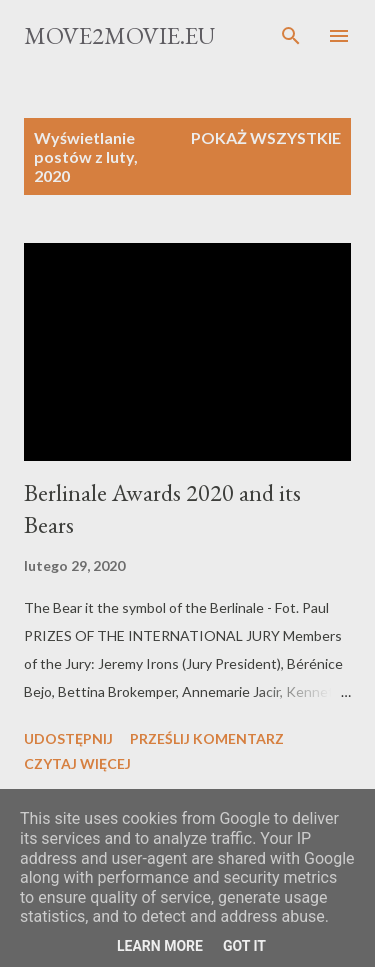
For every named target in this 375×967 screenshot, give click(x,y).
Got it (244, 946)
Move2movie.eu (119, 35)
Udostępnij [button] (68, 738)
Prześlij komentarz (207, 738)
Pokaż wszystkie (266, 137)
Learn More (160, 946)
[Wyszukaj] (291, 36)
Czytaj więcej (77, 763)
